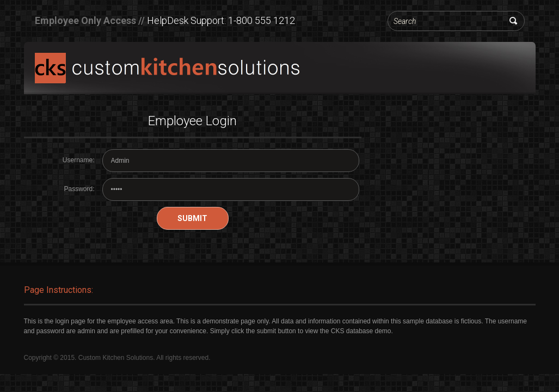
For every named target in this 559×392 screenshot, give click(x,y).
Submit (192, 218)
